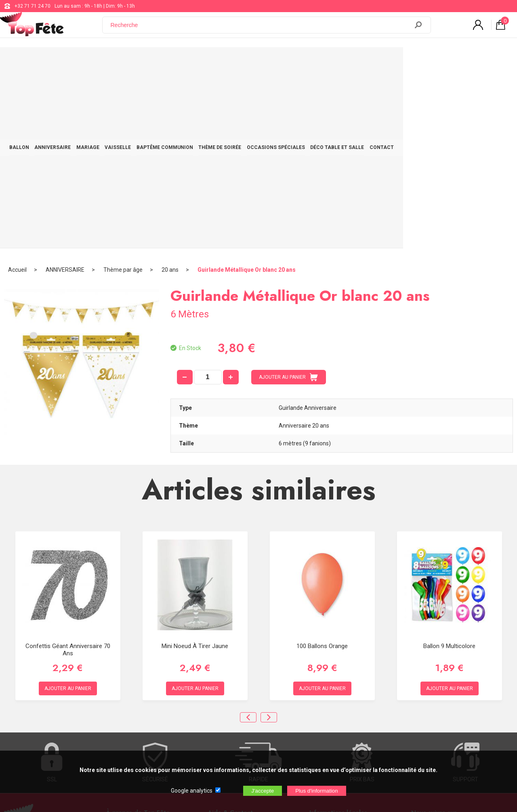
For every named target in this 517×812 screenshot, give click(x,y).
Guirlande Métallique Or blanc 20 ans (247, 87)
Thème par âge (123, 87)
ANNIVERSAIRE (84, 61)
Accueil (17, 87)
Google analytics (192, 791)
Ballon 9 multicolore (449, 463)
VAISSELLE (166, 61)
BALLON (42, 61)
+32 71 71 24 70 (33, 6)
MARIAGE (128, 61)
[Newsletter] (141, 716)
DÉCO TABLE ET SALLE (420, 61)
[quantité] (208, 194)
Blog (213, 672)
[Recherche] (261, 29)
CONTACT (473, 61)
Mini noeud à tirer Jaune (195, 463)
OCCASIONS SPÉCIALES (350, 61)
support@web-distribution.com (242, 652)
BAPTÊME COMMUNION (222, 61)
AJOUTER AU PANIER (288, 194)
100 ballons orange (322, 463)
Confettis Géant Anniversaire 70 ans (68, 466)
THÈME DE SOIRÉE (286, 61)
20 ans (170, 87)
